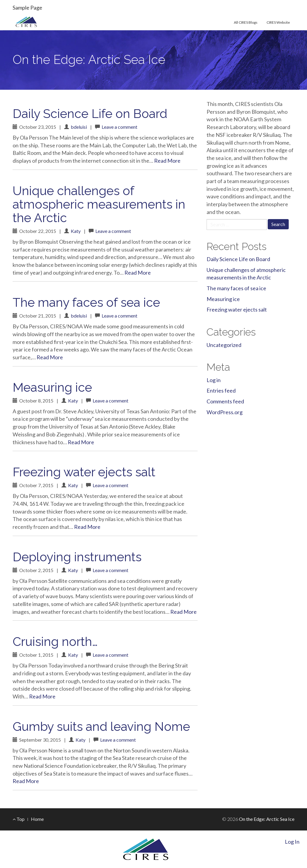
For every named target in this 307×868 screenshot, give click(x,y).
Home (37, 819)
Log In (292, 842)
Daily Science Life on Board (90, 114)
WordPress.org (225, 412)
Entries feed (221, 390)
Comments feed (225, 401)
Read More (167, 161)
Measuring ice (52, 387)
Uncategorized (224, 345)
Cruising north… (55, 642)
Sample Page (27, 8)
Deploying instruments (77, 557)
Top (19, 819)
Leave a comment (119, 127)
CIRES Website (278, 22)
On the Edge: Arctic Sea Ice (89, 60)
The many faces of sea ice (86, 302)
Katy (76, 231)
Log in (214, 380)
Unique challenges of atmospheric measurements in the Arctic (99, 204)
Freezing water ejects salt (84, 472)
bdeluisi (79, 127)
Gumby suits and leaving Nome (101, 726)
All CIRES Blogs (246, 22)
